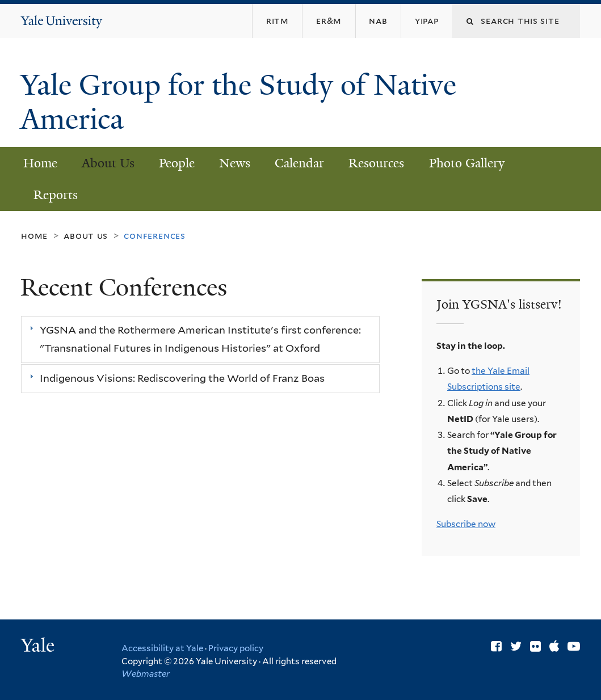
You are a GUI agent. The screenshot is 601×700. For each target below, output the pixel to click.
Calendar (299, 163)
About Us (108, 163)
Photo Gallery (467, 163)
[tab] (200, 340)
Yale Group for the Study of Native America (238, 102)
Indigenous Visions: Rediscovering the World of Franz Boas (182, 379)
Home (40, 163)
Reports (56, 195)
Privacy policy (236, 648)
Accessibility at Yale (162, 648)
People (177, 163)
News (235, 163)
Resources (376, 163)
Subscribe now (466, 524)
